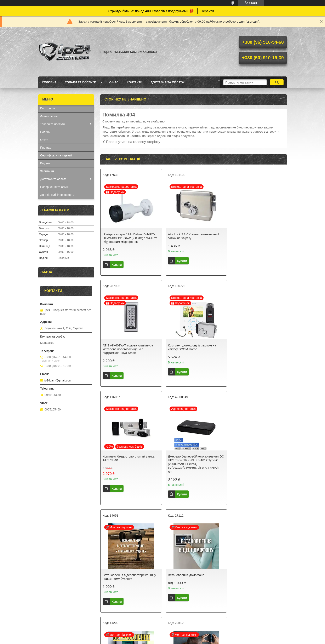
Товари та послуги (81, 82)
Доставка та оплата (167, 82)
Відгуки (45, 163)
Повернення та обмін (54, 187)
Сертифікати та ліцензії (56, 155)
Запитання (47, 171)
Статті (44, 140)
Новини (45, 132)
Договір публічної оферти (57, 195)
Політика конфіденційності (202, 640)
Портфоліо (47, 108)
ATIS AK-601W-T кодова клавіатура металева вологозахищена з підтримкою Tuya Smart (255, 238)
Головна (49, 82)
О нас (114, 82)
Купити (117, 264)
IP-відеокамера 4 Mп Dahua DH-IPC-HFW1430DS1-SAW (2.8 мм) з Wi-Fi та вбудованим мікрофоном (130, 238)
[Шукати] (277, 82)
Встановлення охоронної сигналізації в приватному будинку (256, 466)
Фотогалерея (49, 116)
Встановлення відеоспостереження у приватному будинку (129, 466)
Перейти (207, 11)
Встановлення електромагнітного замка (190, 573)
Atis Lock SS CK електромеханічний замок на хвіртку (192, 236)
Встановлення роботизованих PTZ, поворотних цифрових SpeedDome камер (255, 575)
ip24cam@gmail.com (58, 380)
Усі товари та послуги (192, 616)
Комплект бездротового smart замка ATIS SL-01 (192, 347)
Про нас (46, 148)
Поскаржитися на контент (170, 640)
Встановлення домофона (184, 464)
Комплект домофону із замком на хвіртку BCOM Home (127, 347)
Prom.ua (182, 636)
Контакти (135, 82)
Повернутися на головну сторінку (133, 142)
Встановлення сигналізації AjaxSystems (122, 573)
